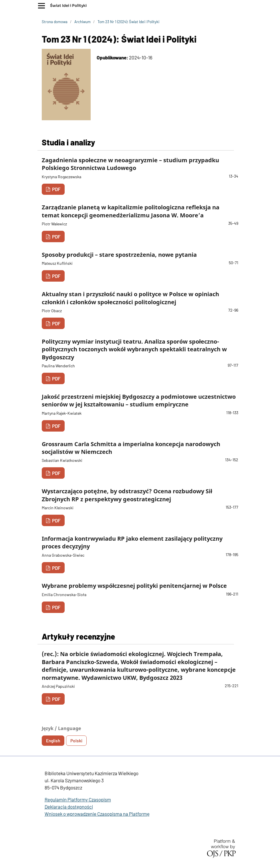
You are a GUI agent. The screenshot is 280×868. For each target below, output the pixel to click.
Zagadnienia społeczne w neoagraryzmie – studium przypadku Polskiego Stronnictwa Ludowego (130, 164)
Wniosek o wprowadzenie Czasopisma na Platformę (97, 814)
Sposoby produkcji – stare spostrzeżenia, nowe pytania (119, 255)
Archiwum (83, 22)
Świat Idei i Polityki (68, 6)
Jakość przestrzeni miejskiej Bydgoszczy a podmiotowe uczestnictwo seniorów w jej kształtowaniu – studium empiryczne (139, 400)
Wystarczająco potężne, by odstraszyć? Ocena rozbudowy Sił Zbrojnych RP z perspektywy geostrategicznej (127, 495)
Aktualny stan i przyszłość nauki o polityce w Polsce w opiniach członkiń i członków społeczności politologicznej (130, 298)
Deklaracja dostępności (69, 807)
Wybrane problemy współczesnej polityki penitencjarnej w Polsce (134, 586)
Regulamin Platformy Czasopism (78, 799)
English (53, 741)
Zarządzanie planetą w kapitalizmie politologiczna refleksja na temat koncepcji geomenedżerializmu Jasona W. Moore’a (131, 211)
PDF (56, 189)
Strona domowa (55, 22)
